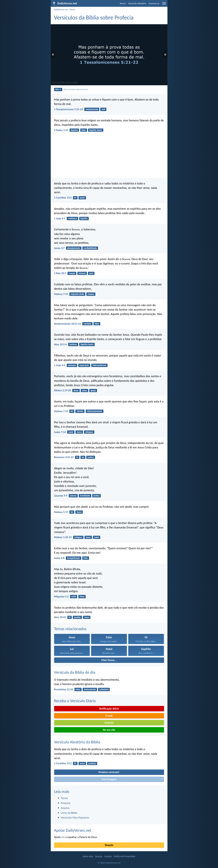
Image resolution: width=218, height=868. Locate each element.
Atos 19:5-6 (60, 344)
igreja (93, 391)
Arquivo (65, 808)
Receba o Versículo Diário (75, 701)
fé (75, 198)
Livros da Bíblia (69, 813)
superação (84, 365)
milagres (89, 432)
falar (84, 130)
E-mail (109, 716)
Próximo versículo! (109, 772)
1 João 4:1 (60, 218)
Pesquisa (66, 803)
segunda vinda (77, 294)
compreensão (92, 109)
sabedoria (104, 689)
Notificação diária (109, 709)
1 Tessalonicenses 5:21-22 (69, 109)
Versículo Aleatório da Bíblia (77, 742)
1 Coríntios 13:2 (63, 198)
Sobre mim (88, 856)
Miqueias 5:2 (61, 596)
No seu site (109, 730)
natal (71, 432)
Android (109, 723)
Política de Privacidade (124, 856)
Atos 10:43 (60, 617)
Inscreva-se (154, 3)
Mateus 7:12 (61, 411)
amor (82, 198)
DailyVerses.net (61, 9)
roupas (91, 294)
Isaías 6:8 (59, 558)
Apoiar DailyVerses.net (73, 830)
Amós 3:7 (59, 248)
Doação (109, 845)
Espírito (74, 130)
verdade (87, 324)
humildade (85, 496)
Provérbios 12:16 (64, 689)
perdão (77, 617)
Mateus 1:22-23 (63, 537)
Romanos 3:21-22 (64, 457)
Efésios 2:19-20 (63, 390)
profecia (92, 763)
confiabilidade (90, 248)
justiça (91, 457)
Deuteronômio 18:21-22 (68, 324)
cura (91, 273)
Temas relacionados (70, 629)
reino (84, 391)
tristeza (82, 273)
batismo (73, 344)
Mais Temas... (109, 660)
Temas (123, 3)
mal (103, 109)
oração (72, 273)
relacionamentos (94, 411)
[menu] (164, 5)
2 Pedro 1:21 (61, 130)
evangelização (74, 558)
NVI (58, 89)
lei (72, 411)
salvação (72, 365)
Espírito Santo (96, 130)
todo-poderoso (99, 365)
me (63, 837)
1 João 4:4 (60, 365)
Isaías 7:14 (60, 432)
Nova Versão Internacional (76, 89)
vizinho (80, 411)
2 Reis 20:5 (60, 273)
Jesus (76, 391)
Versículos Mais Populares (75, 818)
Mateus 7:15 (61, 294)
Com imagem (109, 779)
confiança (72, 218)
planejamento (74, 248)
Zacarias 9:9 (61, 496)
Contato (108, 856)
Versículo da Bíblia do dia (75, 672)
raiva (78, 689)
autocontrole (90, 689)
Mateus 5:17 (61, 512)
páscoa (73, 496)
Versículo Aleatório (137, 3)
